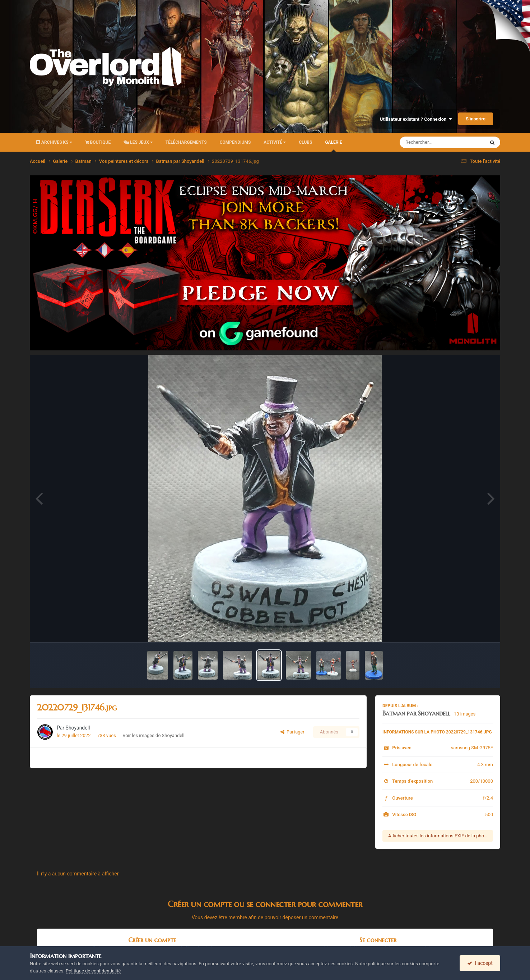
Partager (292, 732)
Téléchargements (186, 142)
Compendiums (235, 142)
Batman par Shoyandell (416, 713)
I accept (480, 963)
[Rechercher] (423, 142)
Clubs (305, 142)
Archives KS (54, 142)
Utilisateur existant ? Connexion (416, 119)
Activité (275, 142)
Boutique (98, 142)
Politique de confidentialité (93, 971)
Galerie (333, 146)
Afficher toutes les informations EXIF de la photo (438, 836)
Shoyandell (78, 728)
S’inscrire (476, 119)
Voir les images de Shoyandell (153, 735)
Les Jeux (138, 142)
